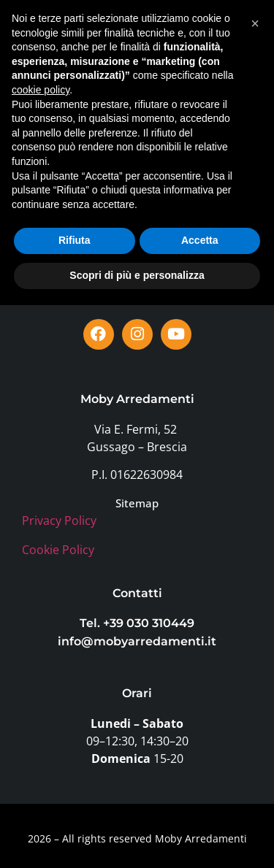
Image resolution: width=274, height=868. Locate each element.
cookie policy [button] (41, 653)
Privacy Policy (59, 521)
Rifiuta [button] (75, 804)
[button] (236, 43)
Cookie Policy (58, 550)
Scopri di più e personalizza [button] (137, 838)
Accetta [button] (200, 804)
